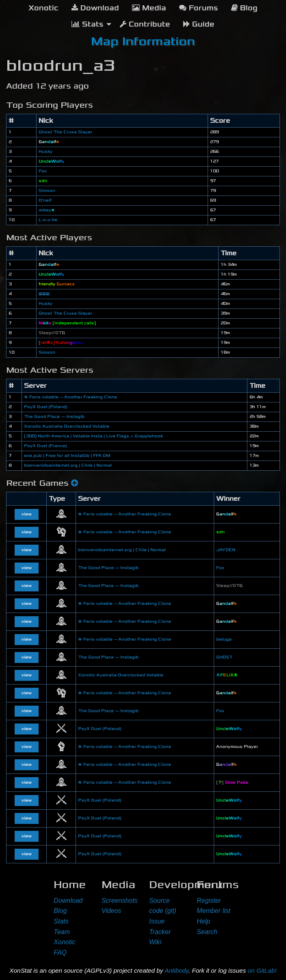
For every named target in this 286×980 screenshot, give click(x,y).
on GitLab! (262, 970)
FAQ (60, 953)
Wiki (155, 942)
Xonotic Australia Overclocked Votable (67, 426)
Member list (213, 911)
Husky (45, 152)
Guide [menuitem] (199, 24)
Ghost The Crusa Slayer (65, 132)
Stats (61, 921)
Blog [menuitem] (244, 8)
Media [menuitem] (149, 8)
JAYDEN (226, 550)
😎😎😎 (44, 294)
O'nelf (45, 200)
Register (209, 901)
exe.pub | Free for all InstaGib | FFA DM (67, 456)
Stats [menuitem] (88, 24)
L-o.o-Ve (48, 220)
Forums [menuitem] (199, 8)
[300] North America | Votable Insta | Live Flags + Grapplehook (93, 436)
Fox (43, 171)
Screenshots (120, 901)
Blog (60, 911)
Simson (47, 191)
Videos (112, 911)
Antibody (177, 970)
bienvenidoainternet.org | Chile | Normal (68, 465)
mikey (47, 210)
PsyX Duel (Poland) (46, 407)
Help (203, 921)
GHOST (224, 657)
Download (68, 901)
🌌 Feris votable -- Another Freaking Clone (70, 397)
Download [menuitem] (95, 8)
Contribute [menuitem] (145, 24)
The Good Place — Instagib (54, 417)
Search (207, 932)
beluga (224, 639)
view (27, 514)
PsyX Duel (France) (45, 446)
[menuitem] (43, 8)
